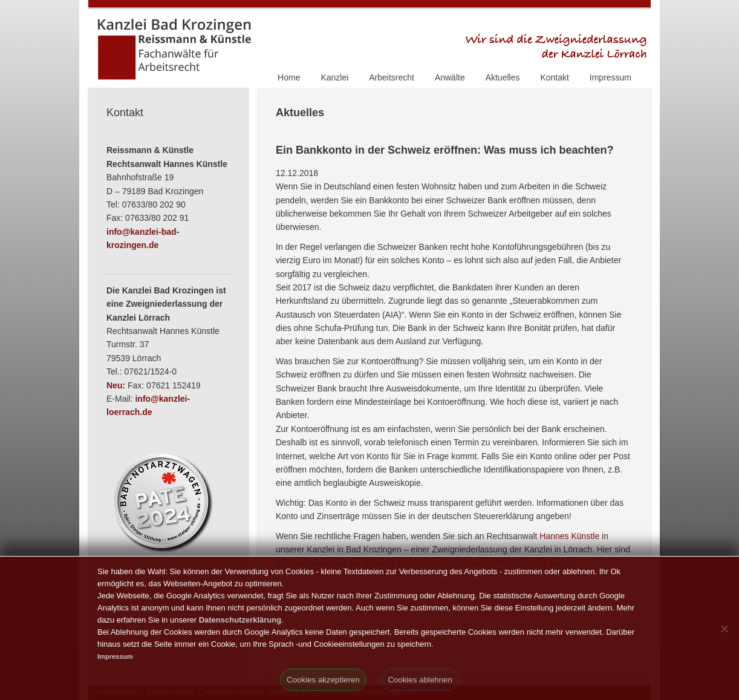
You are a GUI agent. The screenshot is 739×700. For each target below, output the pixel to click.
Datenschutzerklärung (240, 620)
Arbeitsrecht (392, 77)
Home (289, 77)
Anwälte (450, 77)
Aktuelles (503, 77)
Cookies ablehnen (420, 680)
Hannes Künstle (569, 536)
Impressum (610, 77)
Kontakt (554, 77)
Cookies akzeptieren (323, 680)
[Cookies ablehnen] (724, 629)
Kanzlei (334, 77)
